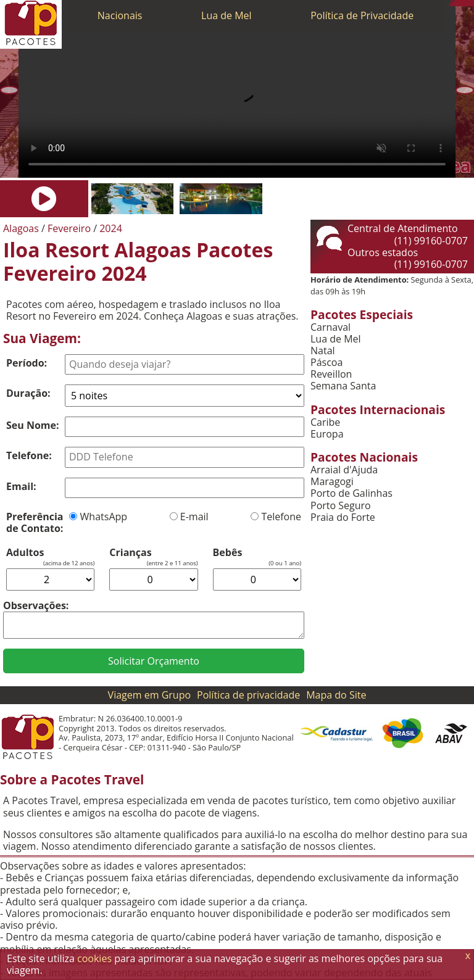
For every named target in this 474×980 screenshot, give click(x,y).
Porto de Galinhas (351, 493)
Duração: (28, 393)
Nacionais (120, 15)
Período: (27, 363)
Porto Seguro (341, 506)
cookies (94, 958)
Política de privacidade (248, 695)
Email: (21, 486)
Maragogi (332, 482)
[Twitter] (465, 3)
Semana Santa (343, 386)
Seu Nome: (33, 425)
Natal (323, 351)
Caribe (325, 422)
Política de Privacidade (362, 15)
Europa (327, 434)
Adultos (25, 553)
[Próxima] (465, 90)
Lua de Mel (227, 15)
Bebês (228, 553)
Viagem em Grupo (149, 695)
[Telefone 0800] (452, 3)
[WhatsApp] (459, 3)
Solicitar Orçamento (154, 661)
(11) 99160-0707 (431, 241)
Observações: (36, 605)
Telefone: (29, 455)
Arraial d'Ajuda (344, 470)
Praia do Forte (343, 517)
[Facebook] (471, 3)
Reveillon (331, 374)
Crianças (130, 553)
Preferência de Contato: (35, 522)
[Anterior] (9, 90)
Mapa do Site (336, 695)
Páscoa (326, 363)
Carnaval (331, 327)
